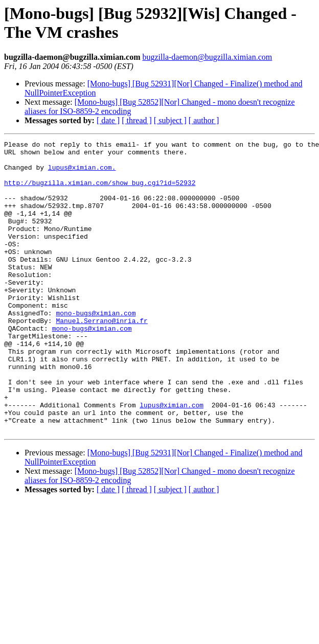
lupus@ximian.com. (82, 173)
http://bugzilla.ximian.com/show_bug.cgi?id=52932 (100, 192)
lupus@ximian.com (172, 458)
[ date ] (108, 120)
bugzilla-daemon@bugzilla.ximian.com (207, 57)
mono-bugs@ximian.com (96, 348)
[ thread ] (137, 120)
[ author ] (204, 120)
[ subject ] (170, 120)
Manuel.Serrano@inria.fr (101, 357)
